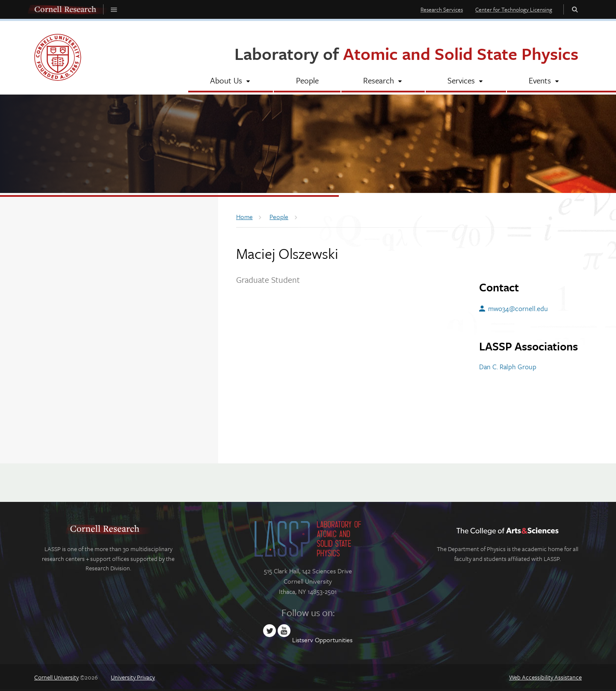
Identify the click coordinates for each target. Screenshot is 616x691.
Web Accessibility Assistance (545, 677)
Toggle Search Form (575, 9)
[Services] (466, 81)
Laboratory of (406, 53)
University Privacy (133, 677)
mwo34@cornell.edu (518, 308)
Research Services (442, 9)
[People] (307, 81)
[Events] (544, 81)
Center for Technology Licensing (514, 9)
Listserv (303, 640)
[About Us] (231, 81)
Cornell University (56, 677)
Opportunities (334, 640)
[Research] (383, 81)
